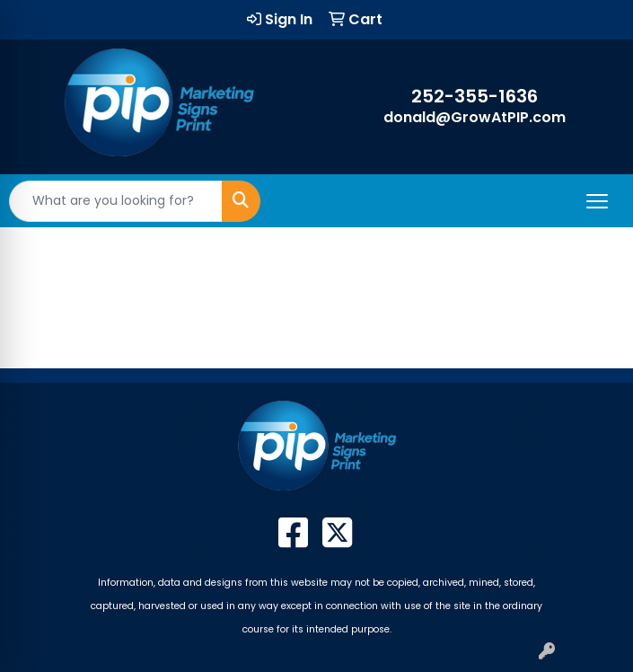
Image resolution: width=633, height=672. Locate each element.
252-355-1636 (475, 96)
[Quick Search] (116, 201)
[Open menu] (597, 201)
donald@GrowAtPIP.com (475, 117)
